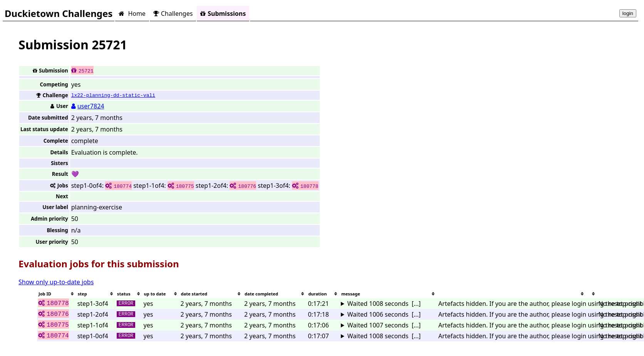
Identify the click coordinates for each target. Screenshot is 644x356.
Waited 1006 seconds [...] (384, 314)
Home (132, 13)
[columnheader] (57, 294)
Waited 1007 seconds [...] (384, 325)
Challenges (173, 13)
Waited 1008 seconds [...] (384, 304)
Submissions (223, 13)
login (628, 13)
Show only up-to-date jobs (56, 282)
